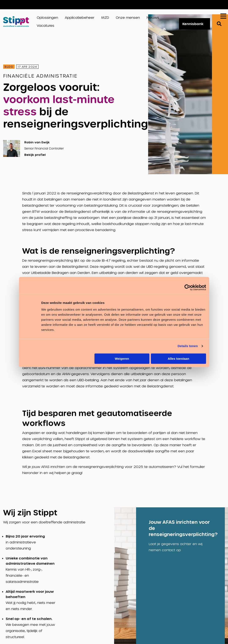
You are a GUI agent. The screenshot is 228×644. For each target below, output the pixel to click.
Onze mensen (128, 17)
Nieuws (153, 17)
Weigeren (122, 359)
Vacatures (209, 5)
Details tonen (188, 346)
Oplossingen (47, 17)
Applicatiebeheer (80, 17)
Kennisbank (193, 24)
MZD (105, 17)
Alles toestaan (179, 359)
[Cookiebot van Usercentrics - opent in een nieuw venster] (188, 287)
